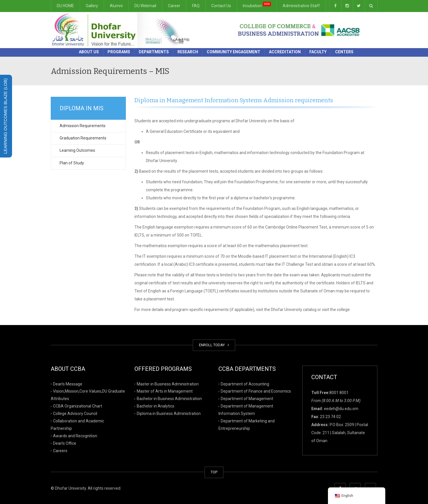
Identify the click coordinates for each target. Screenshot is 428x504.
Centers (344, 52)
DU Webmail (145, 6)
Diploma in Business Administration (169, 414)
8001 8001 (339, 393)
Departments (154, 52)
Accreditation (285, 52)
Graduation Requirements (83, 138)
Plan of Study (72, 163)
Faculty (318, 52)
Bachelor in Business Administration (169, 399)
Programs (119, 52)
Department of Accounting (245, 384)
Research (188, 52)
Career (174, 6)
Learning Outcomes (77, 150)
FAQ (196, 6)
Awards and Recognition (75, 436)
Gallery (92, 6)
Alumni (116, 6)
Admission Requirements (83, 126)
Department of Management (247, 399)
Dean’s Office (65, 443)
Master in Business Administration (168, 384)
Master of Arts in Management (165, 391)
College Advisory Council (75, 414)
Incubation (257, 5)
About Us (89, 52)
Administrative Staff (301, 6)
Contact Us (221, 6)
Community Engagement (233, 52)
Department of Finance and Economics (256, 391)
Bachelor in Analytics (156, 406)
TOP (214, 472)
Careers (60, 450)
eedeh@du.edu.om (341, 409)
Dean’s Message (68, 384)
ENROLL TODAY (214, 345)
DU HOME (65, 6)
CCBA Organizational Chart (78, 406)
